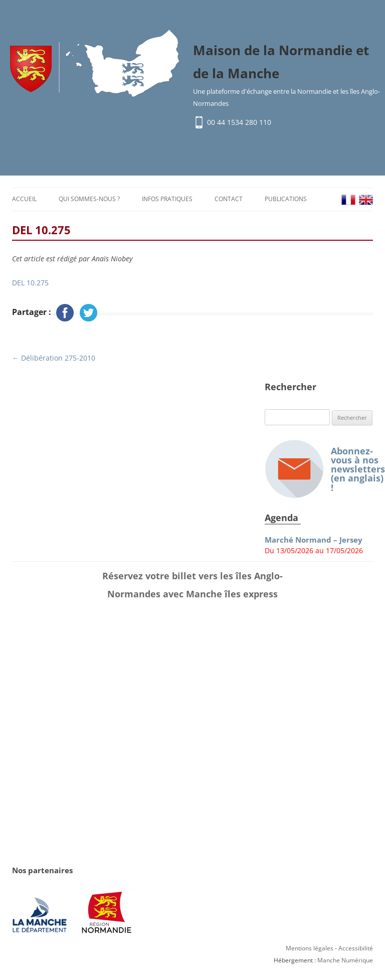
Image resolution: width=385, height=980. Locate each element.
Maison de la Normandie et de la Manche (281, 63)
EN (366, 201)
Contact (229, 200)
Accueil (24, 200)
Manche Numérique (345, 962)
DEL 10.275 (30, 284)
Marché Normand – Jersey (314, 541)
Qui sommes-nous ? (89, 200)
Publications (286, 200)
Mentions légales (310, 950)
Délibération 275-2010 (54, 359)
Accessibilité (356, 950)
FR (348, 201)
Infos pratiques (167, 200)
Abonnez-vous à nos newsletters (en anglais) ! (319, 471)
